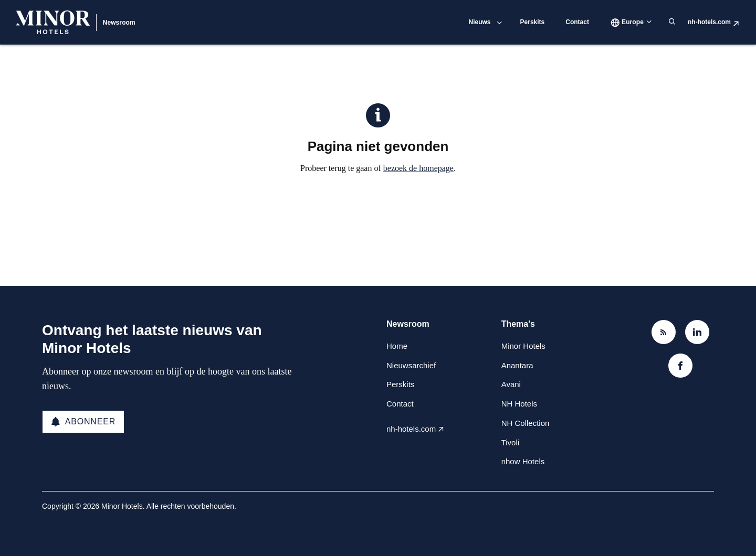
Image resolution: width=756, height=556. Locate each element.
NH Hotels (519, 404)
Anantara (517, 365)
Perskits (533, 22)
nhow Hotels (523, 461)
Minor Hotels (523, 346)
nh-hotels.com (709, 22)
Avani (511, 384)
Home (397, 346)
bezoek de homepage (418, 168)
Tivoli (510, 442)
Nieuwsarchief (411, 365)
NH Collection (526, 423)
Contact (577, 22)
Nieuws (480, 22)
